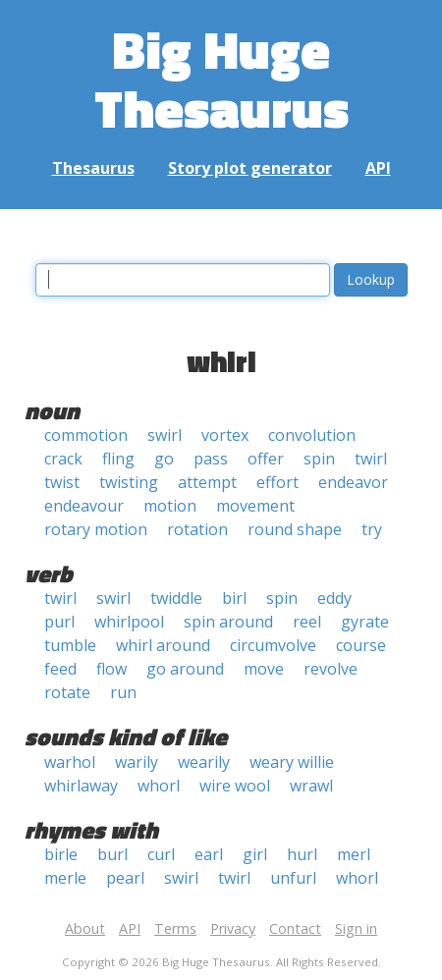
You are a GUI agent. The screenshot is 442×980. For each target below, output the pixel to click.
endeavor (353, 482)
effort (277, 482)
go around (185, 669)
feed (60, 669)
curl (161, 854)
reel (307, 622)
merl (354, 854)
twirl (371, 459)
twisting (129, 482)
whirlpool (129, 622)
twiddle (176, 598)
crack (63, 459)
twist (62, 482)
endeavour (84, 506)
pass (211, 459)
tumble (70, 645)
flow (111, 669)
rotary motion (96, 529)
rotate (67, 692)
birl (234, 598)
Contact (295, 928)
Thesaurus (93, 168)
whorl (159, 786)
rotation (197, 529)
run (123, 692)
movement (255, 506)
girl (255, 854)
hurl (302, 854)
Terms (175, 928)
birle (61, 854)
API (378, 168)
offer (266, 459)
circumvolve (273, 645)
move (264, 669)
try (372, 529)
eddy (334, 598)
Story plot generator (250, 168)
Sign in (356, 928)
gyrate (365, 622)
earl (209, 854)
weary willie (292, 762)
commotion (86, 435)
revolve (331, 669)
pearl (125, 878)
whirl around (163, 645)
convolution (312, 435)
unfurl (293, 878)
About (85, 928)
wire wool (235, 786)
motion (170, 506)
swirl (165, 435)
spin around (228, 622)
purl (59, 622)
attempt (207, 482)
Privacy (233, 928)
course (361, 645)
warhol (70, 762)
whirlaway (81, 786)
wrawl (311, 786)
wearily (204, 762)
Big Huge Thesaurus (221, 78)
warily (137, 762)
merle (65, 878)
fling (118, 459)
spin (319, 459)
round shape (295, 529)
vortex (225, 435)
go (164, 459)
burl (112, 854)
